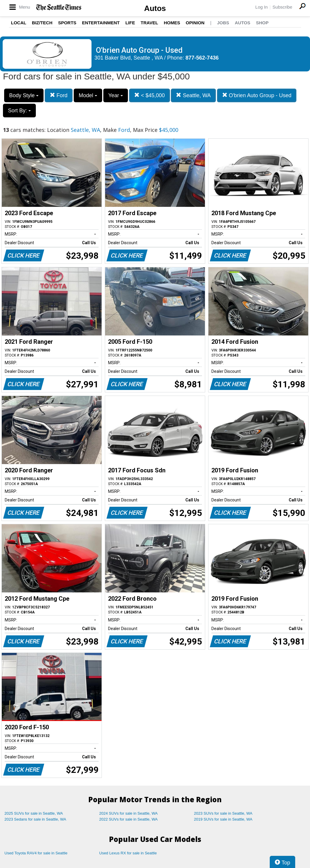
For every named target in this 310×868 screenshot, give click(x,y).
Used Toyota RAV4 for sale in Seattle (36, 853)
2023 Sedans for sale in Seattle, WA (35, 819)
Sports (67, 23)
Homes (172, 23)
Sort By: (19, 111)
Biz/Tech (42, 23)
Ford (59, 95)
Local (19, 23)
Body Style (24, 95)
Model (88, 95)
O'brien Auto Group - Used (257, 95)
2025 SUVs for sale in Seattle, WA (34, 813)
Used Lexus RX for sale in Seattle (128, 853)
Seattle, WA (193, 95)
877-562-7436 (202, 58)
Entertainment (101, 23)
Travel (149, 23)
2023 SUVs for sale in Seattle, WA (223, 813)
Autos (155, 8)
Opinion (195, 23)
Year (116, 95)
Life (130, 23)
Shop (262, 23)
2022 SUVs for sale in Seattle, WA (129, 819)
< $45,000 (150, 95)
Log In (261, 7)
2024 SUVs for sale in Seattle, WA (129, 813)
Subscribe (282, 7)
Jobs (223, 23)
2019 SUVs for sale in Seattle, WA (223, 819)
